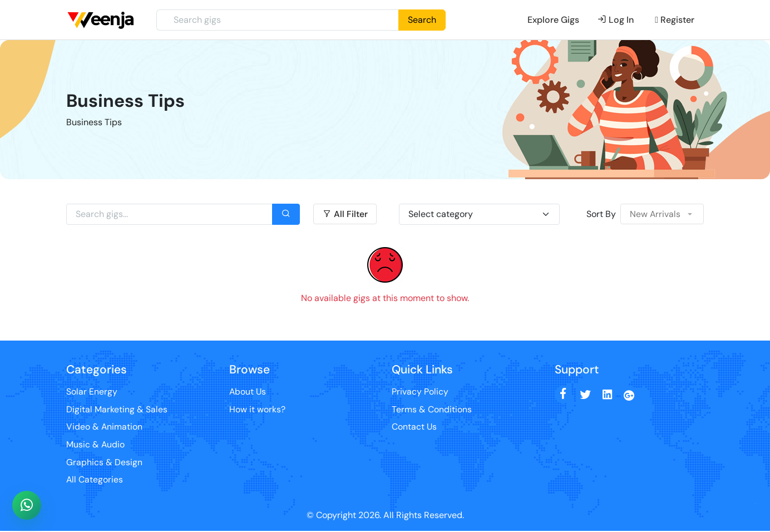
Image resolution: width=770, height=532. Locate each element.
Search (422, 20)
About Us (248, 391)
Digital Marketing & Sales (117, 409)
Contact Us (414, 427)
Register (675, 20)
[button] (662, 214)
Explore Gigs (553, 20)
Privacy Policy (420, 391)
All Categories (95, 481)
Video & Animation (105, 427)
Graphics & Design (104, 463)
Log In (616, 20)
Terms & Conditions (432, 409)
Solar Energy (92, 391)
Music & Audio (96, 445)
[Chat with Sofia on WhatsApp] (27, 505)
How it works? (257, 409)
